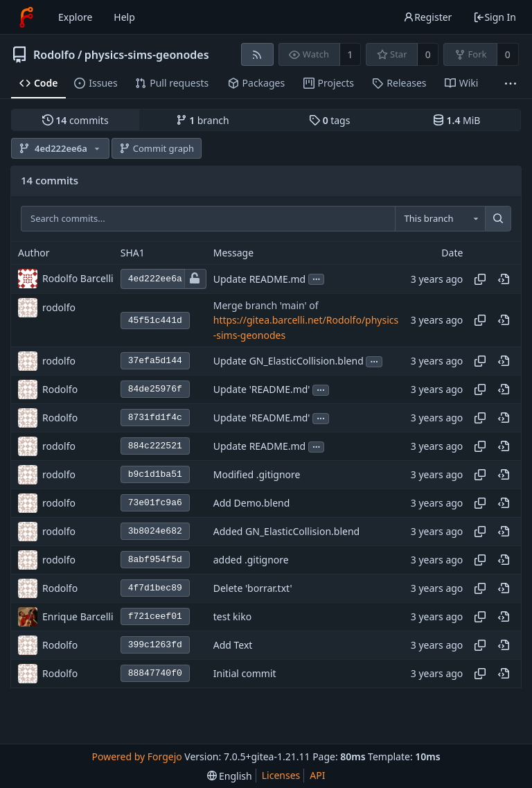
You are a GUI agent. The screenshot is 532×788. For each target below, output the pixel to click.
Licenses (281, 775)
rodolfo (59, 307)
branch (203, 120)
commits (76, 120)
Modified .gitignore (257, 475)
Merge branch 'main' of (266, 305)
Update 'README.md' (262, 390)
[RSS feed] (257, 54)
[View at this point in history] (504, 279)
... (317, 278)
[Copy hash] (480, 279)
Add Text (233, 646)
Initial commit (245, 674)
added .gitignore (251, 560)
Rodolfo (54, 55)
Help (124, 17)
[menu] (230, 776)
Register (427, 17)
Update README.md (260, 279)
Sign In (495, 17)
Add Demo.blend (252, 504)
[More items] (511, 84)
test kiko (232, 617)
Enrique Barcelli (78, 616)
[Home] (26, 17)
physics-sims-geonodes (147, 55)
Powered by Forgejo (136, 756)
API (317, 775)
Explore (75, 17)
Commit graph (157, 148)
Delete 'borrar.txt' (253, 589)
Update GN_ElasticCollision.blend (289, 361)
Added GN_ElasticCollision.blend (286, 532)
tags (329, 120)
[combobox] (440, 219)
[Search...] (498, 219)
